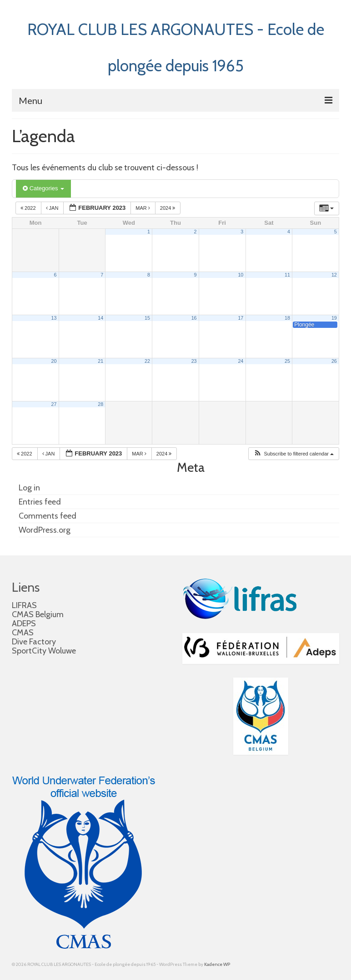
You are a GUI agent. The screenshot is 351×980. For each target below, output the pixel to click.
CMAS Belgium (38, 614)
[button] (293, 454)
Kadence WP (217, 964)
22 (147, 361)
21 (100, 361)
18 (287, 318)
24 (241, 361)
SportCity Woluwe (44, 651)
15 (147, 318)
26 (334, 361)
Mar (143, 208)
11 (287, 275)
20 (54, 361)
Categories (43, 188)
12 (334, 275)
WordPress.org (45, 530)
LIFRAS (24, 605)
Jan (53, 208)
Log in (29, 488)
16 (194, 318)
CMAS (23, 633)
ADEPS (24, 624)
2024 (168, 208)
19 (334, 318)
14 (100, 318)
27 (54, 404)
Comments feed (48, 516)
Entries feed (40, 502)
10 (241, 275)
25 (287, 361)
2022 (29, 208)
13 (54, 318)
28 (100, 404)
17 (241, 318)
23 (194, 361)
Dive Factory (34, 642)
